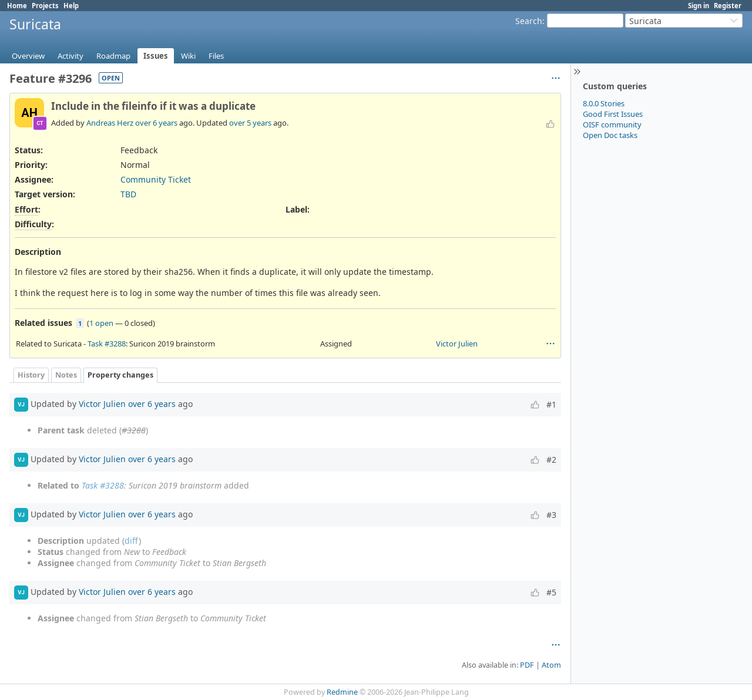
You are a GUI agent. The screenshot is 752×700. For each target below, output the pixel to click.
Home (17, 6)
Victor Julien (457, 344)
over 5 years (250, 123)
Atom (551, 665)
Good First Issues (613, 114)
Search (529, 21)
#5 (551, 592)
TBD (128, 194)
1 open (101, 323)
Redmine (342, 692)
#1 (551, 404)
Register (728, 6)
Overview (28, 56)
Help (71, 6)
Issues (156, 56)
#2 (551, 460)
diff (132, 541)
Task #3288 (107, 344)
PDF (527, 665)
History (31, 375)
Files (216, 56)
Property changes (120, 375)
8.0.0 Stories (604, 103)
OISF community (612, 124)
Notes (66, 375)
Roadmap (113, 56)
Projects (45, 6)
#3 (551, 515)
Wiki (188, 56)
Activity (70, 56)
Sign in (699, 6)
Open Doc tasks (610, 135)
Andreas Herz (110, 123)
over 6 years (156, 123)
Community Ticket (156, 179)
